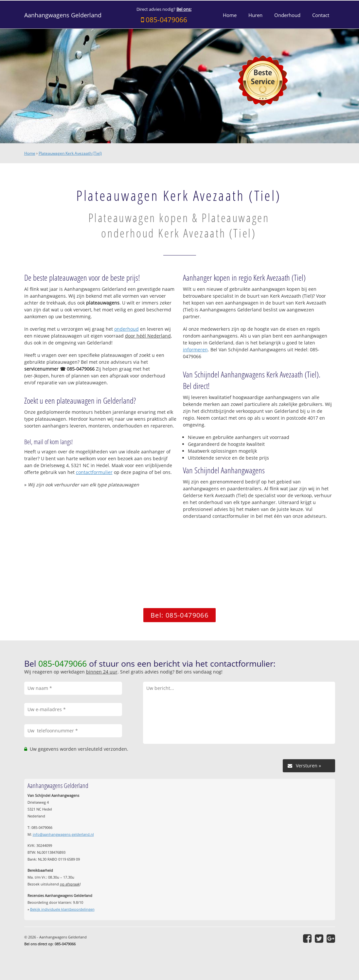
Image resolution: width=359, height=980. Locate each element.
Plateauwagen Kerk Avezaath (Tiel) (70, 153)
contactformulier (94, 472)
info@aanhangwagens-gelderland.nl (63, 834)
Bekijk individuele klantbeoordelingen (62, 909)
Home (30, 153)
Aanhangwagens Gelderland (63, 15)
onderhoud (126, 329)
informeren (195, 350)
